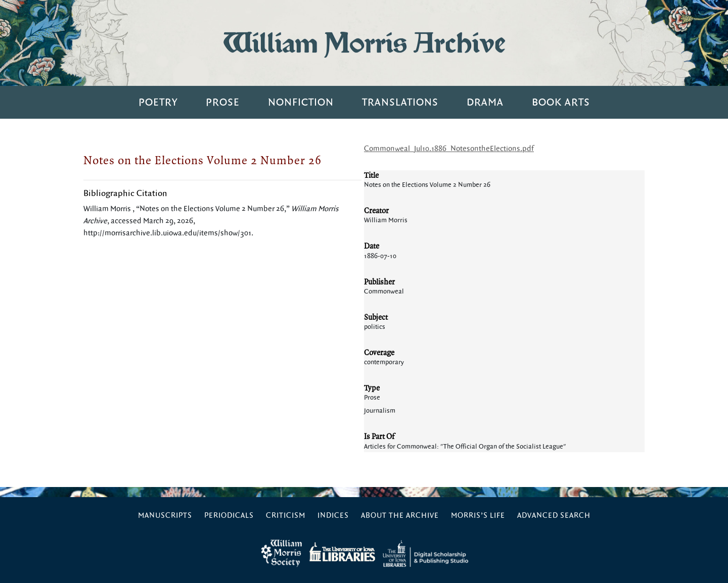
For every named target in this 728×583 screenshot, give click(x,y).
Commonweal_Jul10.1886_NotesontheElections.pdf (449, 149)
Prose (223, 102)
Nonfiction (301, 102)
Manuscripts (165, 516)
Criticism (286, 516)
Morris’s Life (478, 516)
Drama (485, 102)
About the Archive (400, 516)
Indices (333, 516)
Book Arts (561, 102)
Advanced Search (554, 516)
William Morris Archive (364, 43)
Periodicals (229, 516)
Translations (400, 102)
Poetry (158, 102)
